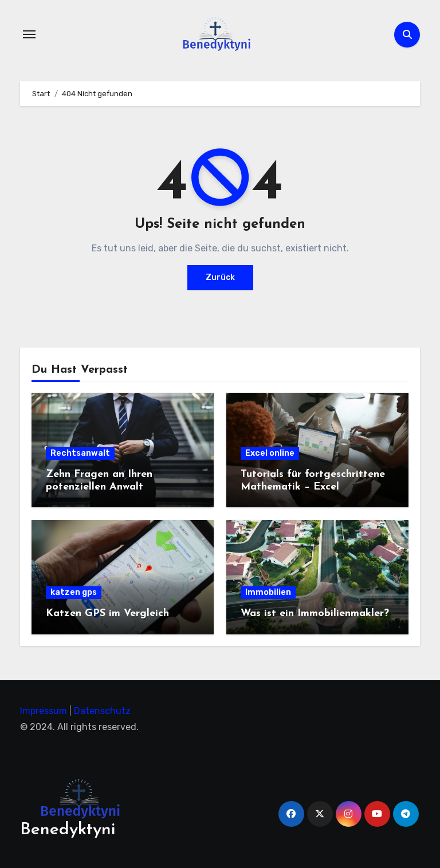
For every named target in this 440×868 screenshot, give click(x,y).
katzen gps (74, 592)
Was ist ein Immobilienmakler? (315, 613)
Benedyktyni (68, 830)
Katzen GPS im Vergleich (107, 613)
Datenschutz (102, 711)
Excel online (270, 453)
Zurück (220, 277)
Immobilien (268, 592)
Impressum (44, 711)
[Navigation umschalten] (29, 34)
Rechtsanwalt (80, 453)
